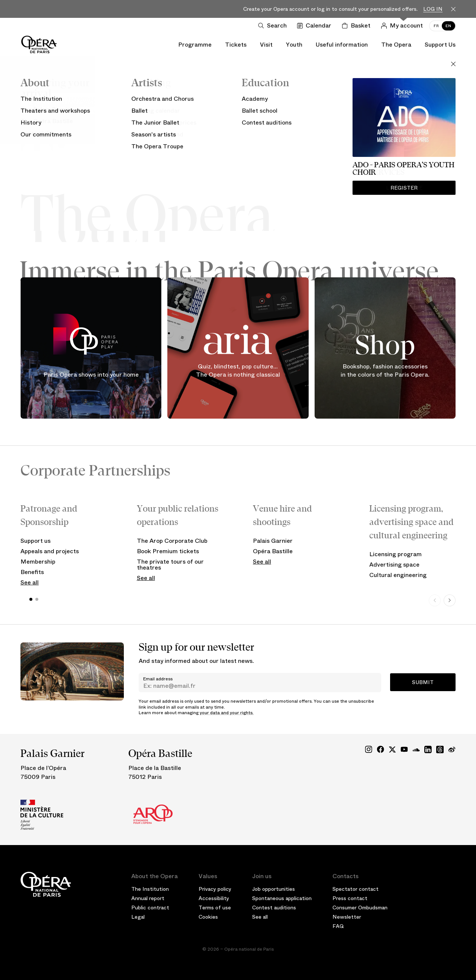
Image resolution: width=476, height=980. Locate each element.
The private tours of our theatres (170, 565)
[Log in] (403, 26)
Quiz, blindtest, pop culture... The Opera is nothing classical (238, 370)
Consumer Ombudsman (360, 908)
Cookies (208, 917)
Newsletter (347, 917)
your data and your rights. (227, 713)
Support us (36, 541)
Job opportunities (274, 889)
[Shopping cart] (358, 26)
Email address (158, 679)
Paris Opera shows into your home (91, 375)
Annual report (148, 898)
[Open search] (274, 26)
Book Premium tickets (168, 551)
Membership (38, 562)
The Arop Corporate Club (172, 541)
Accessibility (214, 898)
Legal (138, 917)
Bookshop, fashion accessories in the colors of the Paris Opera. (385, 370)
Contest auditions (274, 908)
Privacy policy (215, 889)
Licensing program (395, 554)
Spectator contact (356, 889)
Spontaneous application (282, 898)
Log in (433, 9)
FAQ (338, 926)
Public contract (150, 908)
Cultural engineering (398, 575)
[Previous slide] (435, 600)
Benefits (32, 572)
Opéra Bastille (273, 551)
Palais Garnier (273, 541)
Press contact (350, 898)
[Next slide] (450, 600)
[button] (31, 599)
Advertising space (394, 565)
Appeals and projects (50, 551)
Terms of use (215, 908)
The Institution (150, 889)
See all (30, 582)
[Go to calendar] (316, 26)
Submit (423, 682)
